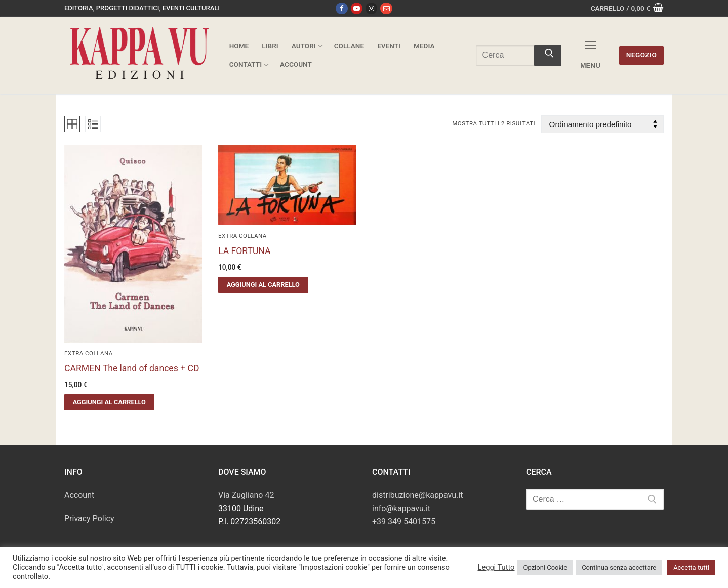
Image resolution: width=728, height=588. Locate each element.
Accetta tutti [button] (691, 568)
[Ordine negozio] (602, 124)
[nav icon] (590, 55)
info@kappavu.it (401, 508)
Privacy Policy (89, 518)
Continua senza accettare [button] (619, 568)
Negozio (642, 55)
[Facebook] (341, 8)
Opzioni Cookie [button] (545, 568)
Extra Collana (89, 353)
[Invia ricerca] (548, 56)
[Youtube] (357, 8)
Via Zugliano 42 (246, 495)
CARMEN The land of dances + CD (132, 368)
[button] (109, 402)
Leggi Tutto (496, 567)
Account (79, 495)
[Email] (386, 8)
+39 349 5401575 (404, 521)
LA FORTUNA (245, 251)
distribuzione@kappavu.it (417, 495)
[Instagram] (371, 8)
